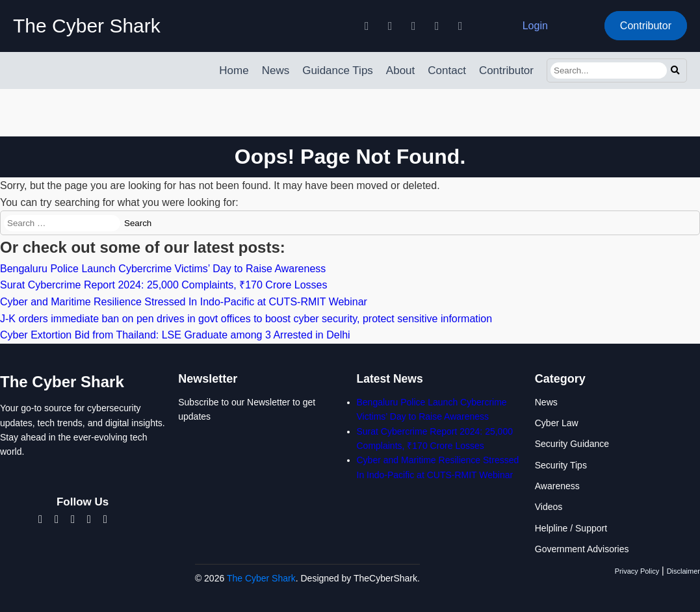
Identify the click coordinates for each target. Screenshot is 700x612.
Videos (549, 507)
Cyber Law (557, 423)
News (276, 70)
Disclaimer (683, 571)
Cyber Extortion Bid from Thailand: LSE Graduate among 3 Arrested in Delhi (175, 335)
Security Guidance (572, 444)
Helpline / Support (571, 528)
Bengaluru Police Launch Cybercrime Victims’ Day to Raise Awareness (163, 269)
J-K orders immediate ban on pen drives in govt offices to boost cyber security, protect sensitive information (246, 319)
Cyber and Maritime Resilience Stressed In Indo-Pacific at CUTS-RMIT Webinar (184, 302)
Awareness (557, 486)
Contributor (646, 26)
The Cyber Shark (87, 26)
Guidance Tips (338, 70)
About (400, 70)
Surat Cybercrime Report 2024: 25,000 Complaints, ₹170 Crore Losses (163, 285)
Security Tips (561, 465)
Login (535, 26)
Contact (447, 70)
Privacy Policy (637, 571)
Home (234, 70)
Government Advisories (582, 549)
